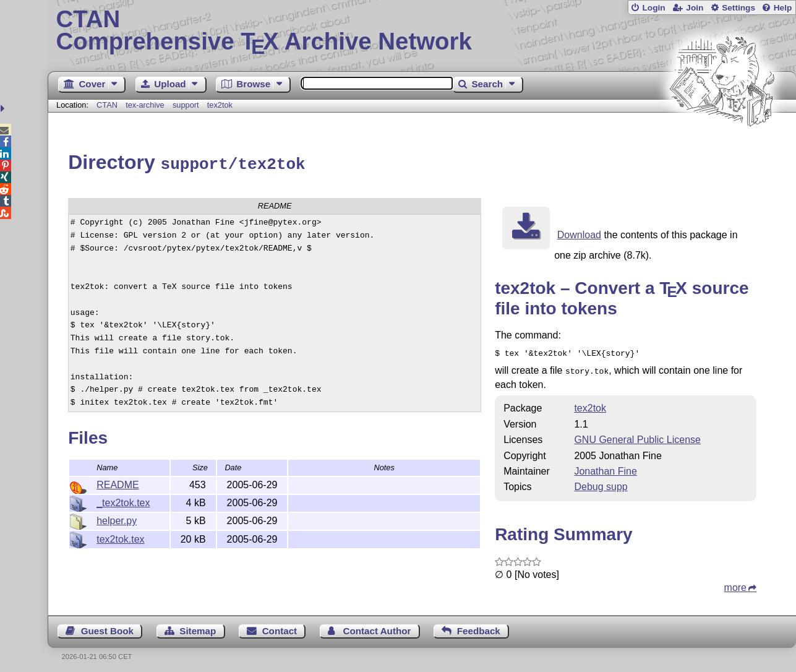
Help (783, 8)
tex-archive (145, 105)
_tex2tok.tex (123, 501)
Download (579, 233)
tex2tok (220, 105)
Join (695, 8)
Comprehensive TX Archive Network (422, 31)
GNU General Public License (637, 435)
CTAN (107, 105)
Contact (280, 627)
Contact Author (377, 627)
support (186, 105)
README (118, 483)
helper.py (117, 519)
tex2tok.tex (120, 537)
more (735, 583)
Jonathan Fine (605, 467)
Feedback (479, 627)
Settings (738, 8)
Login (653, 8)
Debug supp (601, 482)
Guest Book (107, 627)
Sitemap (198, 627)
